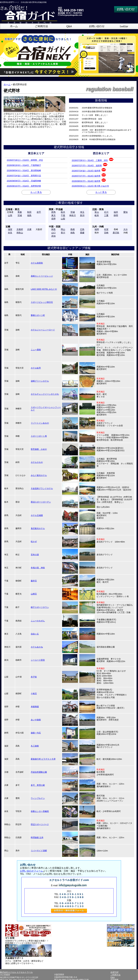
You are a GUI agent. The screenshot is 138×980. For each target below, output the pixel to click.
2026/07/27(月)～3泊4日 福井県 (89, 175)
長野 (53, 219)
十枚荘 (34, 694)
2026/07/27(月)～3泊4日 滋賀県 (90, 165)
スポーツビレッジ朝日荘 (42, 302)
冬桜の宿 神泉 (38, 568)
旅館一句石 (36, 733)
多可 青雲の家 (38, 785)
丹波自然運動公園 (39, 772)
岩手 (39, 212)
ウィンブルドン (38, 798)
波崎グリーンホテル (40, 381)
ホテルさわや (37, 462)
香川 (63, 233)
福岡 (97, 229)
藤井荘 (34, 581)
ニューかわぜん (38, 621)
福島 (29, 215)
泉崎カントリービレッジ (42, 276)
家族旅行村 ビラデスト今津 (43, 759)
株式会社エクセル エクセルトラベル (16, 972)
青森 (20, 212)
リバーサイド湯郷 (39, 851)
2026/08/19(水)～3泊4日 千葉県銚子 (24, 165)
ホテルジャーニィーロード (43, 330)
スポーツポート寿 (39, 436)
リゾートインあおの (40, 423)
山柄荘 (34, 594)
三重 (106, 215)
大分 (125, 229)
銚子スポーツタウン (40, 607)
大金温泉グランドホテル (42, 488)
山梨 (63, 219)
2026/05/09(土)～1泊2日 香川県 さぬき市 (90, 186)
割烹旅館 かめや (39, 449)
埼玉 (82, 212)
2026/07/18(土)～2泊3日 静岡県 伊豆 (25, 160)
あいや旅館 (36, 720)
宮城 (20, 215)
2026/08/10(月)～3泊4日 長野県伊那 (24, 186)
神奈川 (73, 215)
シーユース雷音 (38, 660)
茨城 (73, 212)
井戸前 (34, 677)
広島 (82, 229)
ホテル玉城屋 (37, 515)
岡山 (63, 229)
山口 (53, 233)
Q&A (113, 977)
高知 (53, 236)
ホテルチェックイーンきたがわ (45, 394)
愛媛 (82, 233)
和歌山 (20, 233)
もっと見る (36, 192)
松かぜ (34, 541)
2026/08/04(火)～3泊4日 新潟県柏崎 (24, 170)
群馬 (53, 212)
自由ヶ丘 (35, 634)
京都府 (20, 229)
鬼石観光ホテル (38, 528)
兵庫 (29, 229)
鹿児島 (116, 233)
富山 (97, 212)
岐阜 (97, 215)
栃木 (63, 212)
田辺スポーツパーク (40, 824)
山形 (10, 215)
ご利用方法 (115, 975)
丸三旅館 (35, 746)
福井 (116, 212)
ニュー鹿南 (36, 350)
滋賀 (10, 229)
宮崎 (106, 233)
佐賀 (106, 229)
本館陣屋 (35, 707)
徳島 (73, 233)
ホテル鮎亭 (36, 368)
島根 (73, 229)
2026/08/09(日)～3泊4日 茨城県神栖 (24, 181)
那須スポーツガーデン (41, 502)
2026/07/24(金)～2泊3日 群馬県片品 (24, 176)
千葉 (63, 215)
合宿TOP (114, 972)
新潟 (82, 215)
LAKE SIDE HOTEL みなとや (44, 289)
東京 (53, 215)
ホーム (7, 84)
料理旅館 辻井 (37, 837)
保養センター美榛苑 (40, 811)
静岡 (116, 215)
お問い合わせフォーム (31, 871)
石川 (106, 212)
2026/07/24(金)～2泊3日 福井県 (89, 170)
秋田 (29, 212)
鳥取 (53, 229)
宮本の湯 (35, 555)
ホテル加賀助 (37, 263)
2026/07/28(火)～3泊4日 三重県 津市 (93, 160)
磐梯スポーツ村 (38, 315)
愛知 (125, 212)
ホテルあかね (37, 647)
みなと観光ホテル (39, 475)
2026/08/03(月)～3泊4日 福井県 (89, 180)
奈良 (10, 233)
